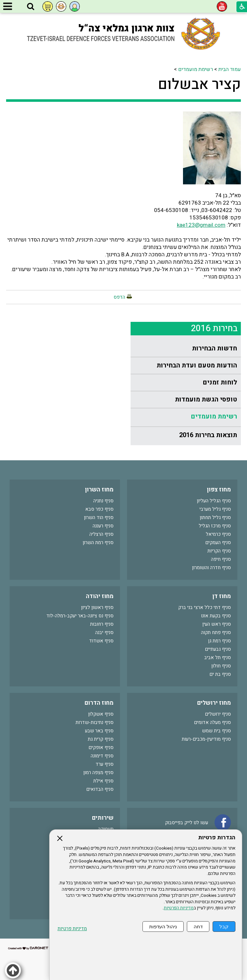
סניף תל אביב (218, 658)
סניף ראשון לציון (97, 607)
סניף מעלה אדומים (212, 722)
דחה (198, 927)
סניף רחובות (102, 624)
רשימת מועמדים (196, 69)
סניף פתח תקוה (216, 632)
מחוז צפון (219, 490)
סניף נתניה (103, 501)
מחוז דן (222, 596)
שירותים (103, 818)
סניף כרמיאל (218, 534)
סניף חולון (221, 666)
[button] (31, 7)
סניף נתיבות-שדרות (95, 722)
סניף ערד (105, 764)
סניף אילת (103, 781)
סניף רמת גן (220, 641)
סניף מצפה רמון (98, 773)
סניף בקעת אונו (216, 616)
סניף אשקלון (101, 714)
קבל (224, 927)
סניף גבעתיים (218, 649)
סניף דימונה (102, 756)
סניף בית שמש (216, 731)
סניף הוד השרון (99, 517)
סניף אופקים (101, 747)
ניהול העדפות (163, 927)
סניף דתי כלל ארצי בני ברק (205, 607)
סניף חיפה (221, 559)
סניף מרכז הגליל (215, 526)
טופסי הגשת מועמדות (206, 399)
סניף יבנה (104, 632)
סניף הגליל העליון (214, 501)
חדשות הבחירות (215, 348)
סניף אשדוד (101, 641)
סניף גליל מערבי (215, 509)
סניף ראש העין (217, 624)
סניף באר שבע (99, 731)
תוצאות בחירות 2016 (208, 435)
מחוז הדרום (99, 703)
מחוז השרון (99, 490)
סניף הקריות (219, 551)
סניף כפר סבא (99, 509)
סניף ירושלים (218, 714)
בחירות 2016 (214, 328)
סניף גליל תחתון (215, 517)
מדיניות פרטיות (72, 929)
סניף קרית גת (101, 739)
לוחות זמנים (220, 382)
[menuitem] (186, 349)
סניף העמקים (218, 543)
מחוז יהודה (100, 596)
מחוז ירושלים (214, 703)
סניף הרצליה (101, 534)
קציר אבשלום (199, 84)
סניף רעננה (103, 526)
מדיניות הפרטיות (179, 908)
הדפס (119, 297)
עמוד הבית (230, 69)
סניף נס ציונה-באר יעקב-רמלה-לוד (80, 616)
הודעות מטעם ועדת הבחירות (197, 365)
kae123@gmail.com (201, 225)
